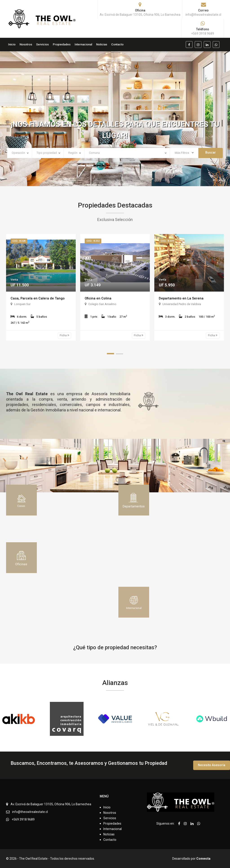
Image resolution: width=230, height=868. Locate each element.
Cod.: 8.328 (19, 241)
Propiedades (62, 44)
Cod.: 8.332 (93, 241)
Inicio (12, 44)
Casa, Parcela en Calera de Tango (39, 298)
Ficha (64, 335)
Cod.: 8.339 (167, 241)
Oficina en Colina (99, 298)
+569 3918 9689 (23, 819)
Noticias (102, 44)
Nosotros (26, 44)
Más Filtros (184, 153)
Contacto (117, 44)
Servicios (42, 44)
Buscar (211, 152)
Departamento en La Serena (182, 298)
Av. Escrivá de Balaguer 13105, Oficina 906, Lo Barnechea (51, 804)
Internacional (83, 44)
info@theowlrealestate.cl (30, 812)
